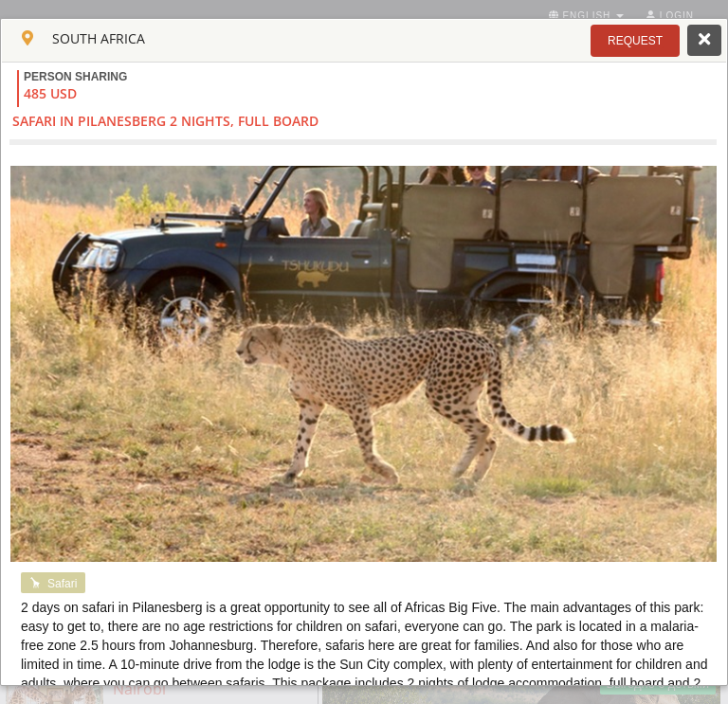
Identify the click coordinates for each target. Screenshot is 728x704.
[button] (635, 41)
